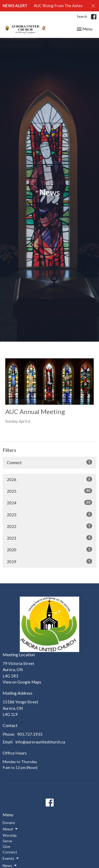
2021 (49, 538)
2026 (49, 479)
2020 (49, 549)
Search (82, 16)
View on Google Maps (22, 682)
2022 (49, 526)
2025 (49, 491)
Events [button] (11, 858)
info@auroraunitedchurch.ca (40, 742)
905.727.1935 (30, 734)
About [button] (11, 829)
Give (6, 846)
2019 (49, 561)
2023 (49, 514)
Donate (9, 823)
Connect (49, 462)
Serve (7, 841)
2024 (49, 503)
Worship (10, 835)
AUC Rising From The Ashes (58, 6)
